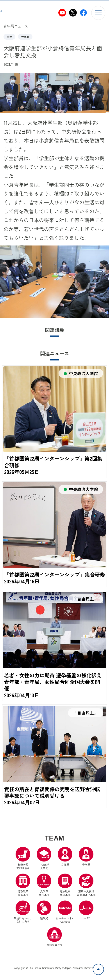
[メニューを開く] (98, 13)
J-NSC (86, 918)
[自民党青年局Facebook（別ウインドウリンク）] (83, 13)
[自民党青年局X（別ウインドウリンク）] (73, 13)
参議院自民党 (55, 945)
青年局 (86, 865)
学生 (9, 37)
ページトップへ (104, 966)
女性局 (65, 865)
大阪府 (25, 37)
